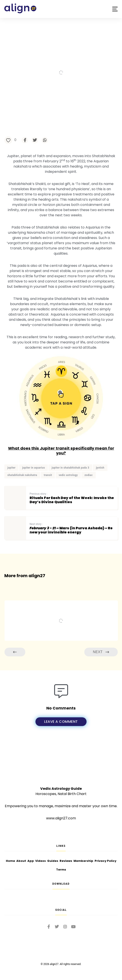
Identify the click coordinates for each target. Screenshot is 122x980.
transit (48, 475)
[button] (115, 9)
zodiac (89, 475)
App (31, 861)
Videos (41, 861)
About (21, 861)
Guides (53, 861)
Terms (61, 870)
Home (10, 861)
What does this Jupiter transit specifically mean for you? (61, 451)
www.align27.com (61, 818)
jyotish (100, 468)
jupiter (11, 468)
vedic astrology (68, 475)
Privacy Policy (105, 861)
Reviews (66, 861)
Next (101, 652)
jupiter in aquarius (33, 468)
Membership (83, 861)
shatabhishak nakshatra (22, 475)
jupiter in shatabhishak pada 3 (70, 468)
